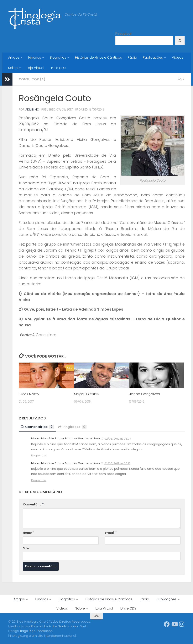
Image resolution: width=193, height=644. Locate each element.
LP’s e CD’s (58, 68)
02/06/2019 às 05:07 (118, 438)
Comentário (33, 504)
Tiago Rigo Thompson (36, 631)
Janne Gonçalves (145, 394)
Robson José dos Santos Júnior (55, 626)
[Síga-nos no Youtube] (174, 624)
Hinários (35, 57)
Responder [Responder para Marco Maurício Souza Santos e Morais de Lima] (39, 455)
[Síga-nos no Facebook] (167, 624)
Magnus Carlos (87, 394)
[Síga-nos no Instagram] (182, 624)
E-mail (111, 532)
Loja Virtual (35, 68)
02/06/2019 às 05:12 (117, 463)
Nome (28, 532)
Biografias (58, 57)
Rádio (132, 57)
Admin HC (32, 109)
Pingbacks (73, 427)
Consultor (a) (32, 79)
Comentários (38, 427)
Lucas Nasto (29, 394)
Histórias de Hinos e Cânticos (98, 57)
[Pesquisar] (180, 41)
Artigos (14, 57)
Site (26, 548)
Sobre (13, 68)
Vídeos (178, 57)
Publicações (153, 57)
